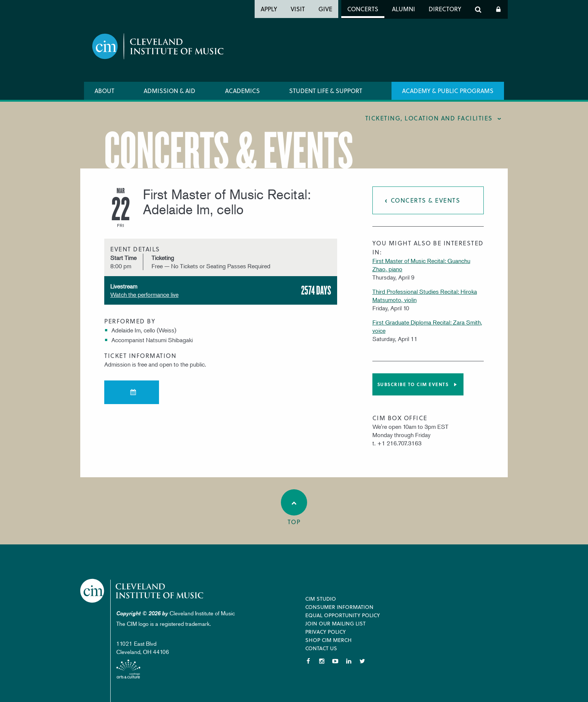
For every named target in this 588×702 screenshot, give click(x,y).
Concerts (363, 9)
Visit (298, 9)
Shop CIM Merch (328, 640)
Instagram (322, 661)
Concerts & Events (426, 200)
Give (325, 9)
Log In (498, 9)
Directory (445, 9)
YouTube (335, 661)
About (104, 91)
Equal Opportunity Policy (343, 615)
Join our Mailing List (335, 623)
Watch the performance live (144, 295)
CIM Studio (321, 599)
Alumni (403, 9)
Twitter (362, 661)
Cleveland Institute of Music (142, 591)
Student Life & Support (326, 91)
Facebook (308, 661)
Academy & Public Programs (448, 91)
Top (294, 508)
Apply (269, 9)
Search (478, 9)
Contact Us (321, 648)
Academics (242, 91)
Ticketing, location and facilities (429, 118)
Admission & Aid (169, 91)
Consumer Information (339, 607)
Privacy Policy (325, 632)
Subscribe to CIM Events (413, 384)
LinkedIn (349, 661)
